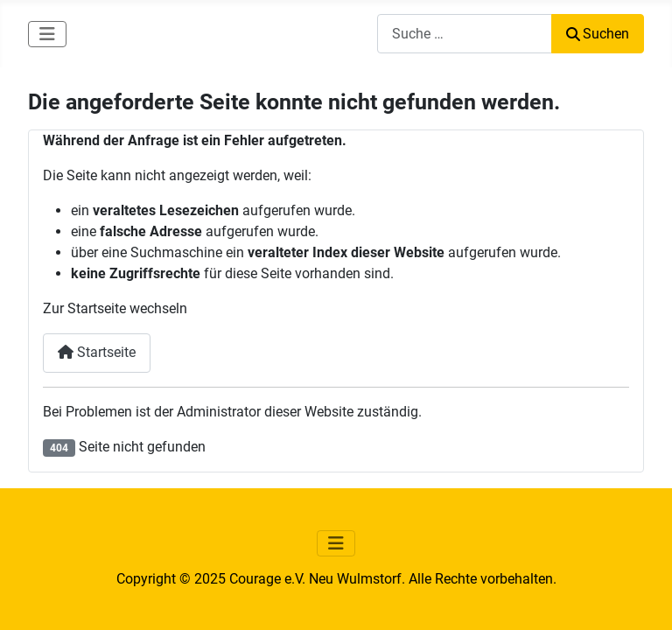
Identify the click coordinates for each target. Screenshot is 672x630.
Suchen (598, 34)
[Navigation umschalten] (47, 34)
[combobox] (465, 34)
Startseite (97, 352)
